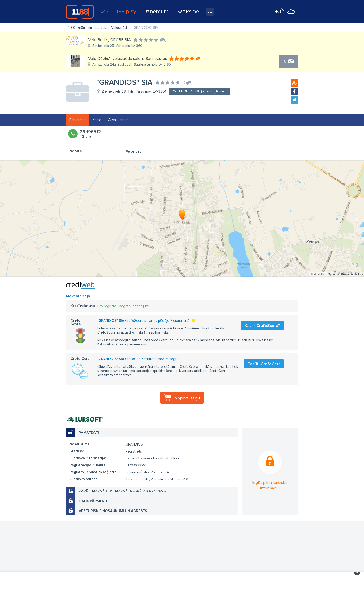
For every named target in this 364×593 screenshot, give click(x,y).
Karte (97, 120)
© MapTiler (317, 274)
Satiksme (188, 11)
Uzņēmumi (156, 11)
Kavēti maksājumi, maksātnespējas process (122, 491)
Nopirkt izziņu (187, 398)
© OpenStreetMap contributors (344, 274)
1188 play (125, 11)
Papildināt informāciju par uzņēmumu (200, 91)
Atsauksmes (118, 120)
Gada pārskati (93, 501)
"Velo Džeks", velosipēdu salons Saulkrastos (127, 59)
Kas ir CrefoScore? (262, 326)
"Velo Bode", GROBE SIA (109, 40)
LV (105, 11)
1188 (80, 12)
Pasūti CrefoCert (264, 364)
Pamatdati (78, 120)
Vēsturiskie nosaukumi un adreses (113, 511)
